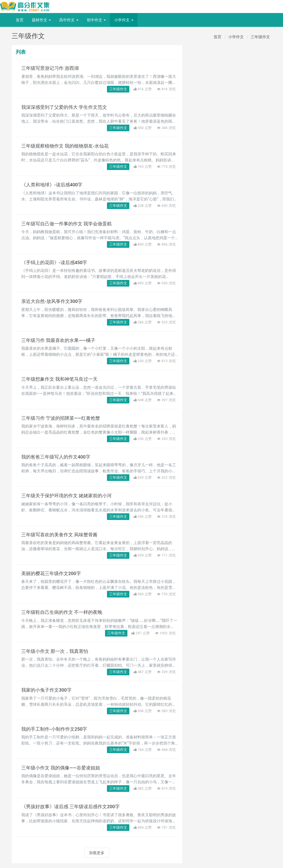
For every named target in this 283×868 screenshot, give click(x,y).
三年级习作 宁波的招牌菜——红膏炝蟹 (63, 418)
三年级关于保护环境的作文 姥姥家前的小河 (69, 496)
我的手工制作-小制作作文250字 (56, 729)
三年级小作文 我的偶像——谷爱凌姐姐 (63, 768)
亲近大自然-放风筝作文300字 (54, 301)
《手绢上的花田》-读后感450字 (56, 262)
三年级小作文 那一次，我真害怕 (57, 651)
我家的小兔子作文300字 (48, 690)
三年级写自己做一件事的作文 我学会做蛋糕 (69, 224)
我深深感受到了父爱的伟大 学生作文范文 (67, 107)
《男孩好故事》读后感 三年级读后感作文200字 (73, 807)
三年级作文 (260, 37)
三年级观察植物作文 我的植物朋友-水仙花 (67, 146)
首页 (20, 20)
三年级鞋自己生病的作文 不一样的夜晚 (64, 612)
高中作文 (69, 20)
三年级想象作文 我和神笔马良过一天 (62, 379)
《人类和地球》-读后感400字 (54, 185)
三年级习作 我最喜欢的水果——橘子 (60, 340)
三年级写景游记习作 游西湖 (52, 68)
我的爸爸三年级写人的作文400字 (58, 457)
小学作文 (124, 20)
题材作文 (41, 20)
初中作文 (96, 20)
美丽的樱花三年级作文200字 (53, 573)
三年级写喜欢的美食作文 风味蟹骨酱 (62, 535)
